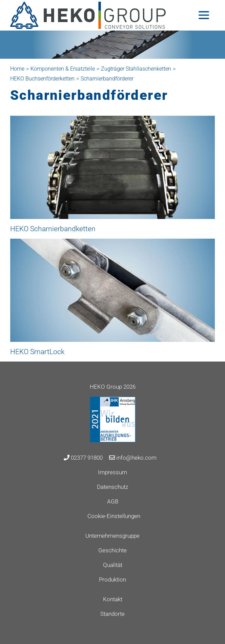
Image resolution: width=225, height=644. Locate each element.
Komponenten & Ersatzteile (63, 69)
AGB (113, 501)
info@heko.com (133, 458)
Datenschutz (112, 487)
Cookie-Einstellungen (114, 516)
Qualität (113, 565)
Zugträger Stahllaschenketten (136, 69)
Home (17, 69)
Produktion (112, 579)
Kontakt (113, 599)
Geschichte (112, 550)
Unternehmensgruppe (112, 536)
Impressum (112, 472)
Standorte (112, 614)
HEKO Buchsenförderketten (42, 79)
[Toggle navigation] (204, 15)
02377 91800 (83, 458)
